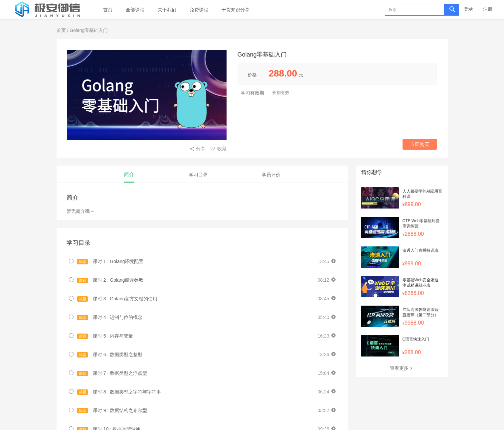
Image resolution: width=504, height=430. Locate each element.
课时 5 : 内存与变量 (105, 336)
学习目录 (198, 175)
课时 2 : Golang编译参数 (110, 280)
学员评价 (271, 175)
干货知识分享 (236, 10)
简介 (129, 174)
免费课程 (199, 10)
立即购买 (420, 144)
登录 (468, 9)
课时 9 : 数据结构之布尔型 (112, 411)
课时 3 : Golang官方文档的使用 (117, 299)
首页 (108, 10)
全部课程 (135, 10)
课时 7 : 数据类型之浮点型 (112, 373)
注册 (488, 9)
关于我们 (167, 10)
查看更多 (402, 368)
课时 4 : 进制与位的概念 (110, 317)
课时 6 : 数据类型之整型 (110, 355)
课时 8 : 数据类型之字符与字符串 (119, 392)
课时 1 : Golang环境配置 (110, 262)
